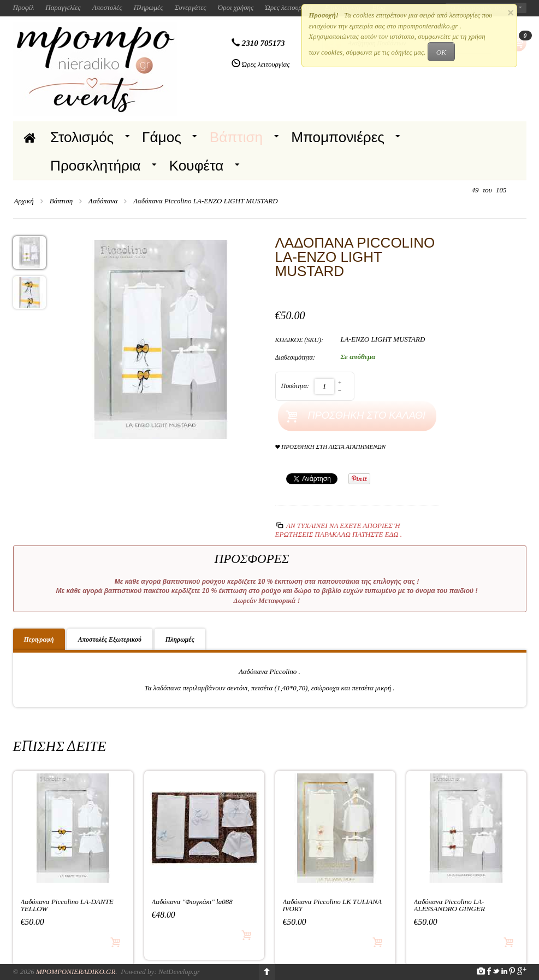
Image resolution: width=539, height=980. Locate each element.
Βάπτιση (236, 137)
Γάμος (162, 137)
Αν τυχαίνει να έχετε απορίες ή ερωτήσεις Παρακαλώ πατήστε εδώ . (339, 530)
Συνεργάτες (191, 7)
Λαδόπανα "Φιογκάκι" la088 (192, 902)
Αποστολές (107, 7)
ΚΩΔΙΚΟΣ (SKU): (300, 340)
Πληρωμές (149, 7)
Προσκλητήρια (96, 166)
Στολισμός (82, 137)
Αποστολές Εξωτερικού (110, 639)
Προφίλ (24, 7)
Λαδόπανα (103, 201)
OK (441, 52)
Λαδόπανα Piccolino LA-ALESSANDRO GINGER (449, 905)
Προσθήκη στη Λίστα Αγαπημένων (331, 447)
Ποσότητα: (295, 386)
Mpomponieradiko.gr (76, 972)
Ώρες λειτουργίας (289, 7)
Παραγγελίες (63, 7)
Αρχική (24, 201)
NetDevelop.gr (179, 972)
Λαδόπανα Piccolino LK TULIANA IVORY (332, 905)
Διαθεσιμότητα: (295, 357)
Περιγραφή (39, 639)
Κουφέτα (197, 166)
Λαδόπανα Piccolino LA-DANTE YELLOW (67, 905)
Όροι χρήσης (236, 7)
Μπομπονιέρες (338, 137)
